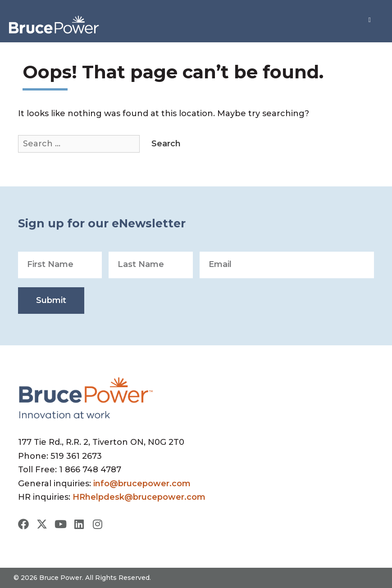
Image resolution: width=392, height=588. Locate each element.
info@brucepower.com (142, 484)
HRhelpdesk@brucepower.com (139, 497)
